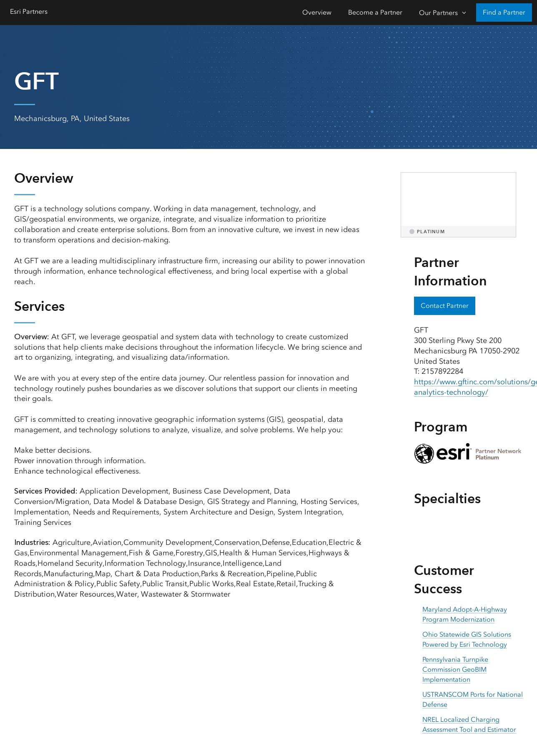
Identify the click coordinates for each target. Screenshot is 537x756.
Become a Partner (375, 12)
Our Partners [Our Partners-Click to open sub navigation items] (438, 13)
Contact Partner (445, 306)
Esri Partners (29, 11)
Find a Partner (504, 12)
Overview (317, 12)
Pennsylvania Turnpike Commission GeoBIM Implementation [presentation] (455, 669)
